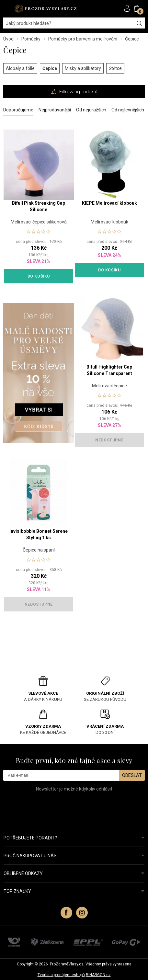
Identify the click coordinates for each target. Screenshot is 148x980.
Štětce (115, 68)
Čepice (50, 68)
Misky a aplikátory (83, 68)
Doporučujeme (18, 110)
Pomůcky (31, 39)
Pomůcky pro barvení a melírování (83, 39)
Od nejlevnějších (128, 110)
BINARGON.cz (98, 975)
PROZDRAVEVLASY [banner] (45, 9)
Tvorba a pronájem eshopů (61, 975)
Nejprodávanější (55, 110)
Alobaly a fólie (20, 68)
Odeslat (132, 775)
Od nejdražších (91, 110)
